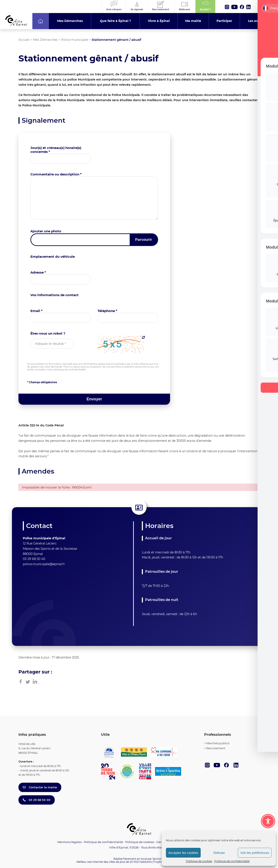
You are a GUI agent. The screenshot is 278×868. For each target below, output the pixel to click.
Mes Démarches (45, 40)
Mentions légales (69, 842)
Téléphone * (107, 311)
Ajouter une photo (46, 231)
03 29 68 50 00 (37, 800)
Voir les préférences (255, 853)
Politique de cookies (199, 861)
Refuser (219, 853)
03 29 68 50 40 (34, 559)
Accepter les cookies (183, 853)
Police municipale (75, 40)
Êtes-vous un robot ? (48, 333)
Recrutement (216, 748)
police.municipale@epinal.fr (44, 564)
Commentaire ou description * (56, 174)
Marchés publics (218, 743)
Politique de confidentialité (232, 861)
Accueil (24, 40)
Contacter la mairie (40, 787)
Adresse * (38, 272)
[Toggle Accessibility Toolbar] (268, 821)
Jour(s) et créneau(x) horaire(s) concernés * (56, 150)
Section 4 (159, 859)
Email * (36, 311)
